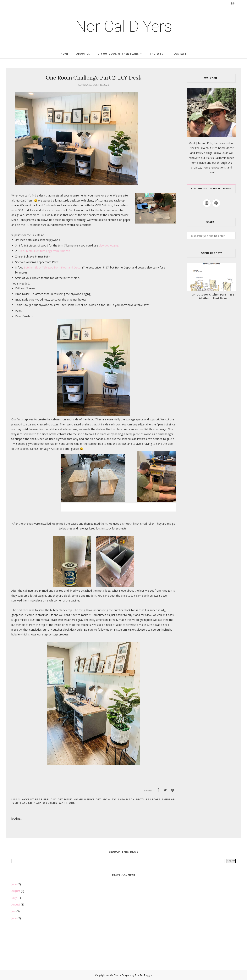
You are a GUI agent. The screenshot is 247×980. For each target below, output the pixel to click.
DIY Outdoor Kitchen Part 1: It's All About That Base (213, 296)
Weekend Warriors (59, 803)
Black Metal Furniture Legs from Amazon (44, 251)
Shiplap (168, 799)
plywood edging (109, 245)
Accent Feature (35, 799)
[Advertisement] (31, 950)
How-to (110, 799)
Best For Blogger (144, 975)
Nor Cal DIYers (124, 26)
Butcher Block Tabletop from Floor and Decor (53, 267)
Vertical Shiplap (27, 803)
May (14, 898)
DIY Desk (65, 799)
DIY (53, 799)
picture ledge (148, 799)
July (14, 911)
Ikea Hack (126, 799)
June (14, 884)
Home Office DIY (87, 799)
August (16, 891)
